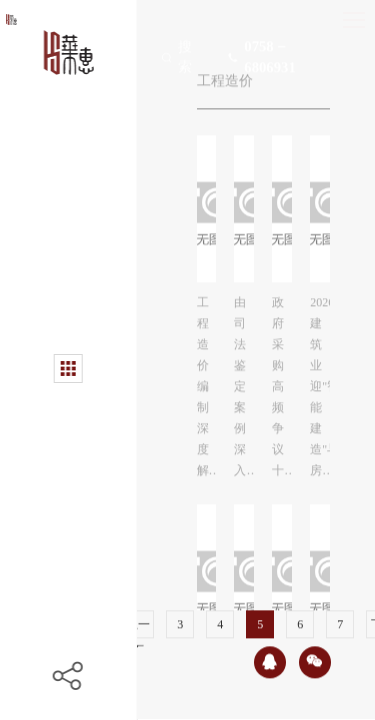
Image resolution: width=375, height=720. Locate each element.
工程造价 (225, 76)
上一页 (138, 623)
